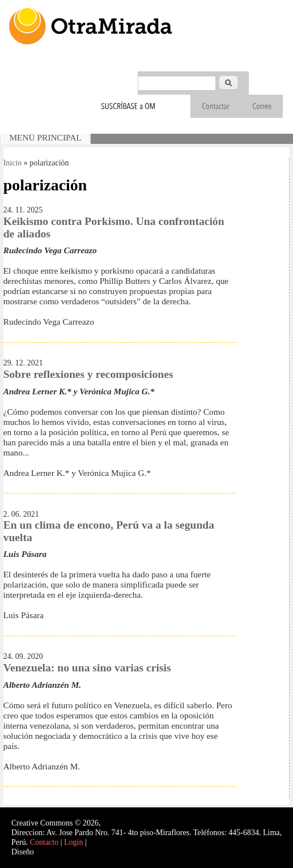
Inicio (13, 163)
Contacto (44, 842)
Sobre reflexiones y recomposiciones (88, 374)
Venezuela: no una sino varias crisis (87, 668)
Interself (49, 852)
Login (73, 842)
